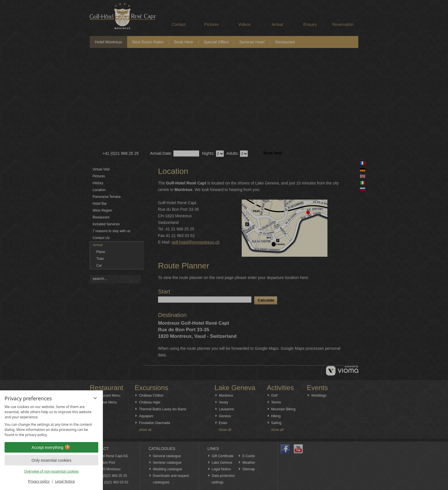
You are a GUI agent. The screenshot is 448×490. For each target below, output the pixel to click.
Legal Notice (65, 481)
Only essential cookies (51, 460)
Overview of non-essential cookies (51, 471)
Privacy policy (39, 481)
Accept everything (51, 447)
